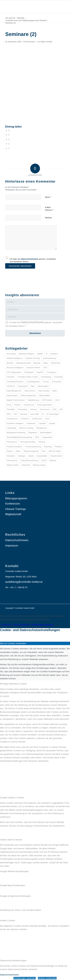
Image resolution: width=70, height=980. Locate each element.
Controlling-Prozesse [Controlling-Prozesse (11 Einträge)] (15, 382)
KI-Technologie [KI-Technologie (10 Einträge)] (53, 414)
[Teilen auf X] (9, 135)
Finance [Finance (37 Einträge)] (17, 405)
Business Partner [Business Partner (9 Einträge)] (33, 368)
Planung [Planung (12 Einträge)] (42, 442)
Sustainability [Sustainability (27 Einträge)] (42, 456)
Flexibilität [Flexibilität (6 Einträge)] (11, 409)
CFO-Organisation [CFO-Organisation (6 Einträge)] (14, 372)
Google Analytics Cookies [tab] (12, 798)
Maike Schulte (47, 42)
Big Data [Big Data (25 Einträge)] (37, 363)
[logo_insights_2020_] (29, 7)
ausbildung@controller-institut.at (24, 582)
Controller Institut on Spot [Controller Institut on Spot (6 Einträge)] (28, 377)
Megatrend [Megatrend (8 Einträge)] (33, 433)
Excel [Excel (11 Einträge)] (9, 405)
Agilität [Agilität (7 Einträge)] (40, 354)
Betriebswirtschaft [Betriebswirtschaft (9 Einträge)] (23, 363)
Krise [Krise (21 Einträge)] (47, 419)
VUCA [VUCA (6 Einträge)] (44, 460)
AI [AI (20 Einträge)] (46, 354)
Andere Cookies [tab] (8, 920)
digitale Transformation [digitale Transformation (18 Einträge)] (16, 400)
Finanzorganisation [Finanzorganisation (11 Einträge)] (45, 405)
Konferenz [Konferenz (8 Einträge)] (25, 419)
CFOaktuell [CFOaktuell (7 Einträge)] (29, 372)
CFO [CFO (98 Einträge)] (45, 368)
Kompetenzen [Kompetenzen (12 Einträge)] (12, 419)
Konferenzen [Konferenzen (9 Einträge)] (37, 419)
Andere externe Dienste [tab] (11, 840)
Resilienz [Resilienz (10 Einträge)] (59, 447)
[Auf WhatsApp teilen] (9, 139)
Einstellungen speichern (25, 978)
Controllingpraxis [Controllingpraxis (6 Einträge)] (33, 382)
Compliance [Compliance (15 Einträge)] (51, 372)
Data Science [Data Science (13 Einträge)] (30, 391)
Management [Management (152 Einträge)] (42, 428)
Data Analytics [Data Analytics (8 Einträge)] (43, 386)
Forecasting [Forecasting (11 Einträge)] (22, 409)
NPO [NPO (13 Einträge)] (37, 437)
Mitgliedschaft (13, 514)
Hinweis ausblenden (47, 978)
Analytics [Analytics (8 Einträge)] (54, 354)
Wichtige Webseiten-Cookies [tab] (13, 684)
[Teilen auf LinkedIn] (9, 144)
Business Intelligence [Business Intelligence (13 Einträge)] (15, 368)
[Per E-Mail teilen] (9, 148)
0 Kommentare (29, 42)
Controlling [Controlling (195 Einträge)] (58, 377)
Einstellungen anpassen (43, 625)
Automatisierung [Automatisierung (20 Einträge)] (50, 358)
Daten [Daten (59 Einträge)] (55, 391)
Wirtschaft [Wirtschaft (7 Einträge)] (26, 465)
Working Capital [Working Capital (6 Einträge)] (39, 465)
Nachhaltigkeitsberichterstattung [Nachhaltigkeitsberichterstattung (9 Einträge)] (19, 437)
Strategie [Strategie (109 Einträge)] (22, 456)
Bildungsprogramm (16, 498)
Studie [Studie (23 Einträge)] (31, 456)
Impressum (12, 546)
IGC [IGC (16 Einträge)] (15, 414)
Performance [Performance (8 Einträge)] (12, 442)
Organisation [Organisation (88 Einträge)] (47, 437)
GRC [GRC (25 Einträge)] (55, 409)
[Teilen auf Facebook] (9, 130)
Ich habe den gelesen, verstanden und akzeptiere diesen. (33, 260)
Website (48, 218)
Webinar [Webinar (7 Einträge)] (53, 460)
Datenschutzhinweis (30, 259)
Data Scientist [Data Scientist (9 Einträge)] (44, 391)
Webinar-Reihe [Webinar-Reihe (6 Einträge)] (13, 465)
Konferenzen (13, 504)
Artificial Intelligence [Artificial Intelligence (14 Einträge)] (15, 358)
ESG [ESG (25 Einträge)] (57, 400)
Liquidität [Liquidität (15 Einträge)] (42, 423)
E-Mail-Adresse (49, 209)
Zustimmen (6, 625)
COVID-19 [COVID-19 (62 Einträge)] (11, 386)
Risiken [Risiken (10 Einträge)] (10, 451)
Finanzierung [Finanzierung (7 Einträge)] (29, 405)
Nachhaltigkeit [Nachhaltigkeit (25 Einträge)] (46, 433)
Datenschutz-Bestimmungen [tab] (13, 960)
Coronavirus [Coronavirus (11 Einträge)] (56, 382)
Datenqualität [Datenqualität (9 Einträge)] (44, 395)
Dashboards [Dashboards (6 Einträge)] (23, 386)
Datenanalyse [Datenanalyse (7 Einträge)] (12, 395)
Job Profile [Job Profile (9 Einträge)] (35, 414)
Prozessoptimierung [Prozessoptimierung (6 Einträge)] (33, 447)
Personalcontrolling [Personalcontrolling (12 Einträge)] (28, 442)
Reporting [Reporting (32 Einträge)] (48, 447)
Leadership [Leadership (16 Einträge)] (31, 423)
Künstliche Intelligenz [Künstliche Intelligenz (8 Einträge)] (15, 423)
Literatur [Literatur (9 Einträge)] (52, 423)
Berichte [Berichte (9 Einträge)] (10, 363)
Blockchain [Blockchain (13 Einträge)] (56, 363)
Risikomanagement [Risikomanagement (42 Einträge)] (31, 451)
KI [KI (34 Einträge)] (43, 414)
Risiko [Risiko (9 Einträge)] (18, 451)
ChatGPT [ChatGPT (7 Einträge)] (40, 372)
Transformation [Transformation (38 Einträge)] (56, 456)
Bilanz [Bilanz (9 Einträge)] (46, 363)
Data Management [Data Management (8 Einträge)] (14, 391)
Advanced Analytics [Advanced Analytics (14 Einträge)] (26, 354)
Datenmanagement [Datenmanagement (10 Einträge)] (28, 395)
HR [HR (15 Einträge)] (61, 409)
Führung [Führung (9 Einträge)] (34, 409)
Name (48, 197)
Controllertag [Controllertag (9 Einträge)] (46, 377)
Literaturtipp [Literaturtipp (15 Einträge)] (11, 428)
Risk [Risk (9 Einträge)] (44, 451)
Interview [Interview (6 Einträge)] (24, 414)
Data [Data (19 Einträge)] (33, 386)
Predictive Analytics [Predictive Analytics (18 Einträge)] (14, 447)
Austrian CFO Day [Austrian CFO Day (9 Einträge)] (33, 358)
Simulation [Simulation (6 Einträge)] (11, 456)
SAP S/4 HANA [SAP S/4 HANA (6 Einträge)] (55, 451)
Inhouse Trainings (15, 509)
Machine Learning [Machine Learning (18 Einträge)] (26, 428)
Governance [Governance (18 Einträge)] (45, 409)
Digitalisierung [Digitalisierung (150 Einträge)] (34, 400)
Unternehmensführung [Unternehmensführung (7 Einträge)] (29, 460)
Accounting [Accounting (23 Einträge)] (11, 354)
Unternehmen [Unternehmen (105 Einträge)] (12, 460)
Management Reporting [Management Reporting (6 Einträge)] (16, 433)
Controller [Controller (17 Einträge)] (11, 377)
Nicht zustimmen (21, 625)
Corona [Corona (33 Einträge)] (46, 382)
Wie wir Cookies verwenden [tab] (13, 643)
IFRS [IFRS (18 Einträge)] (9, 414)
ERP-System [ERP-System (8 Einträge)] (47, 400)
